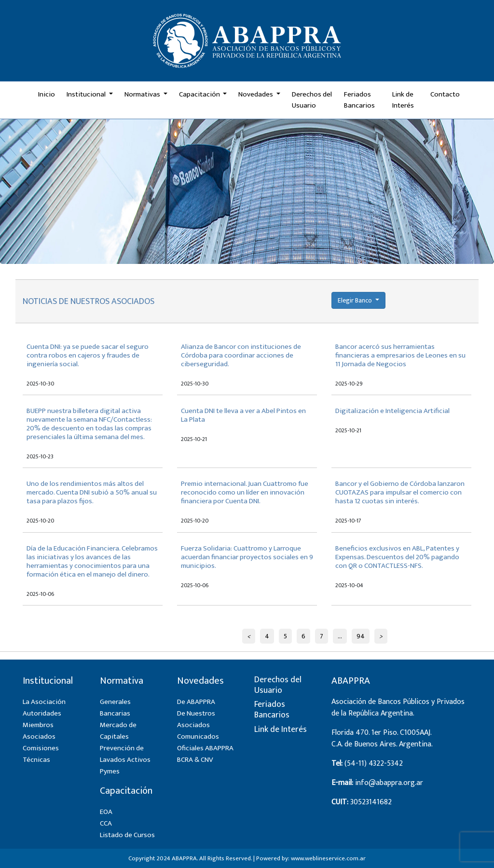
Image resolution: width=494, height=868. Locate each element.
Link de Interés (403, 100)
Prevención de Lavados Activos (125, 754)
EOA (106, 812)
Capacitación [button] (200, 94)
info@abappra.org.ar (389, 783)
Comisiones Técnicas (41, 754)
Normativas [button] (143, 94)
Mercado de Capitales (118, 731)
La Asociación (44, 702)
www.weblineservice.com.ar (328, 858)
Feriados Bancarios (359, 100)
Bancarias (115, 713)
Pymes (110, 771)
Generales (115, 702)
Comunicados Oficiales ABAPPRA (205, 742)
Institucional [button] (87, 94)
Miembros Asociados (39, 731)
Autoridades (42, 713)
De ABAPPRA (196, 702)
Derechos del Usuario (312, 100)
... (340, 636)
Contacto (445, 94)
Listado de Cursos (127, 835)
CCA (106, 823)
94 (361, 636)
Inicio (47, 94)
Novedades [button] (256, 94)
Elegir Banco (356, 300)
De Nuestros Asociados (196, 719)
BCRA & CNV (195, 760)
